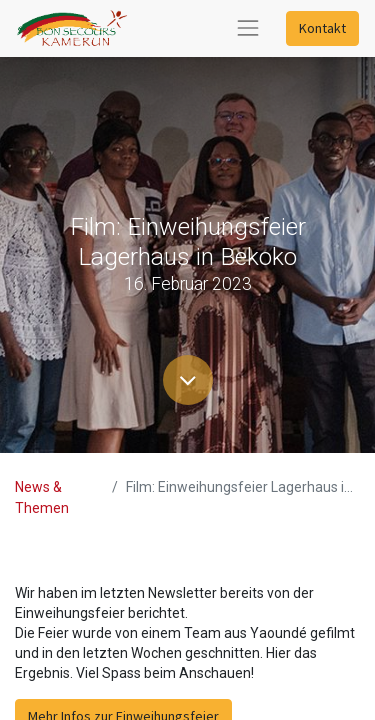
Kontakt (322, 28)
